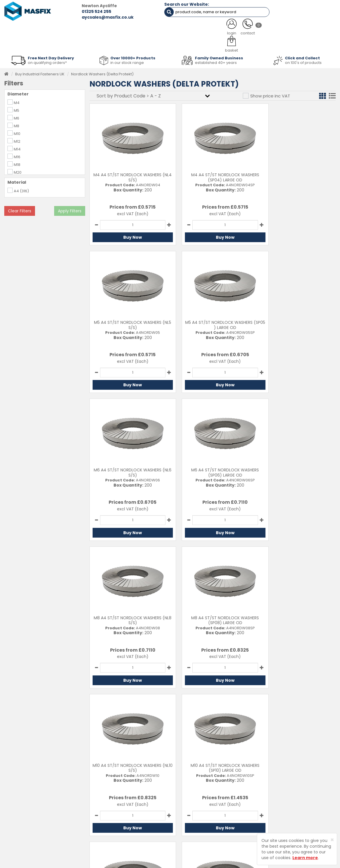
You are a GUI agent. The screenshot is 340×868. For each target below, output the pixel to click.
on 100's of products (303, 61)
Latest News (131, 810)
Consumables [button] (171, 44)
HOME (23, 29)
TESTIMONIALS (310, 29)
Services (128, 792)
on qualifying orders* (47, 61)
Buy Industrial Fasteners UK (40, 72)
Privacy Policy (190, 810)
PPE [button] (229, 44)
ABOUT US (119, 29)
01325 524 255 (83, 11)
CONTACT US (259, 29)
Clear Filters (20, 209)
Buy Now (129, 236)
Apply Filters (70, 209)
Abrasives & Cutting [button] (123, 44)
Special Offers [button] (262, 44)
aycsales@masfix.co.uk (94, 17)
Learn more (305, 858)
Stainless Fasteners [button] (310, 44)
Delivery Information (196, 792)
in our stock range (127, 61)
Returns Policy (191, 801)
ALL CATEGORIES (69, 29)
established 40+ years (216, 61)
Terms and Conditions (198, 819)
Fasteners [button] (22, 44)
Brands (126, 819)
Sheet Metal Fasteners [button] (68, 44)
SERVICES (163, 29)
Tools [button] (205, 44)
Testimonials (132, 784)
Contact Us (188, 784)
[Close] (332, 840)
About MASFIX (132, 801)
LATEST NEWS (209, 29)
